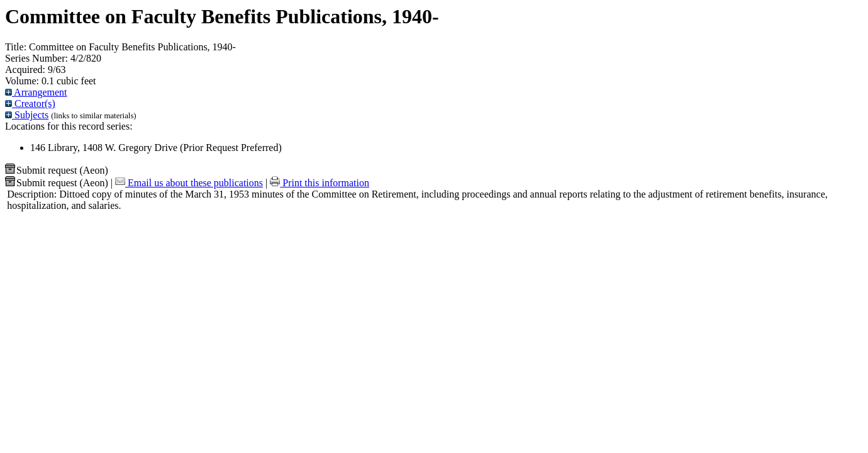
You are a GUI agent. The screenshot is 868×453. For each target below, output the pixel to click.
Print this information (320, 183)
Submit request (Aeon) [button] (57, 170)
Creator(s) (30, 103)
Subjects (27, 115)
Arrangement (36, 92)
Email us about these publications (189, 183)
